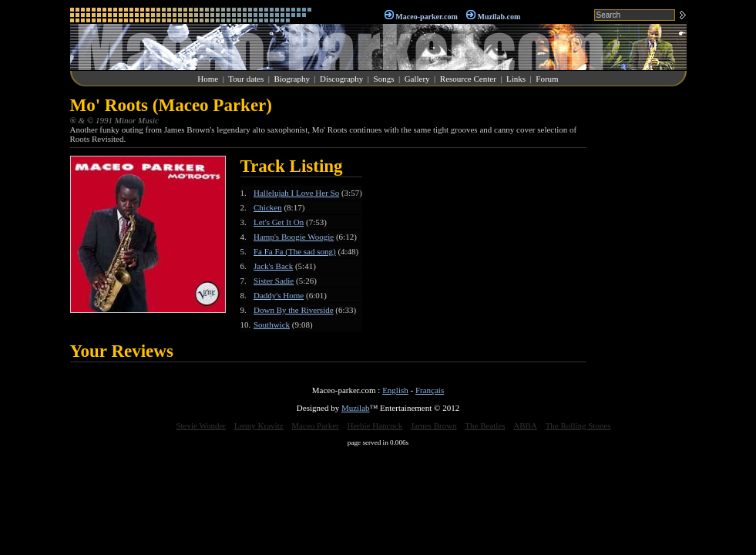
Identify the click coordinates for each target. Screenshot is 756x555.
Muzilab (356, 408)
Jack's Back (273, 266)
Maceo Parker (315, 425)
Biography (291, 79)
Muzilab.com (499, 17)
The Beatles (485, 425)
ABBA (525, 425)
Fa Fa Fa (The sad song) (295, 251)
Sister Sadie (274, 281)
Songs (384, 79)
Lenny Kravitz (259, 425)
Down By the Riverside (294, 310)
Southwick (272, 325)
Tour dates (246, 79)
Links (516, 79)
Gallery (417, 79)
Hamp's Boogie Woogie (294, 237)
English (395, 390)
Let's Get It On (279, 222)
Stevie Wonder (201, 425)
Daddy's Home (279, 295)
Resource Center (468, 79)
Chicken (268, 207)
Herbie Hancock (375, 425)
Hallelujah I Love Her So (296, 193)
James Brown (434, 425)
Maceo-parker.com (426, 17)
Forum (547, 79)
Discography (341, 79)
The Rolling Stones (578, 425)
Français (430, 390)
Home (208, 79)
